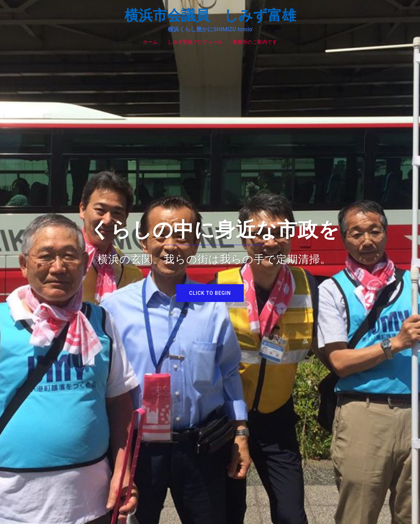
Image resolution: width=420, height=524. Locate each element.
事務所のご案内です (255, 42)
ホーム (150, 42)
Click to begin (210, 293)
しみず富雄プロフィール (195, 42)
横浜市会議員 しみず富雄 (210, 15)
